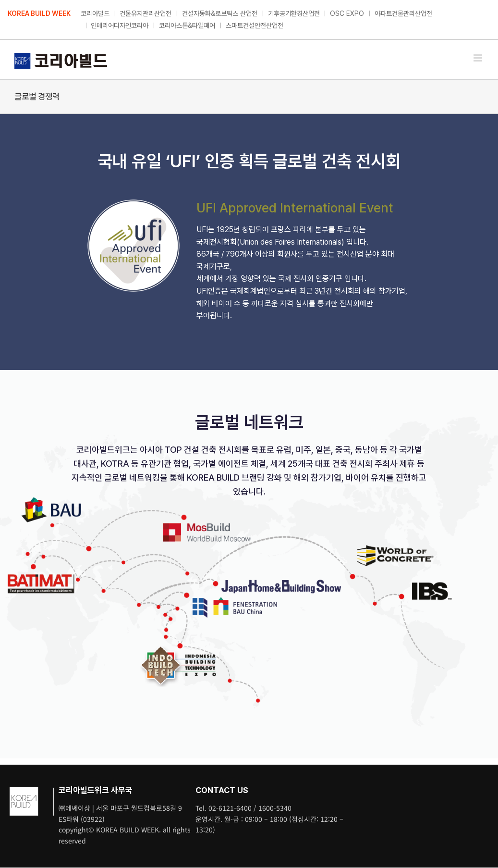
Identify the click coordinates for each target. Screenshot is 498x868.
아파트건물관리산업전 (403, 13)
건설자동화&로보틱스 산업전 (220, 13)
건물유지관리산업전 (146, 13)
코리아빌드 (95, 13)
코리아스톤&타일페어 (187, 25)
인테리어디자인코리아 (120, 25)
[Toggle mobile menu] (479, 58)
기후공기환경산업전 (294, 13)
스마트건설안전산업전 (255, 25)
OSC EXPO (347, 13)
